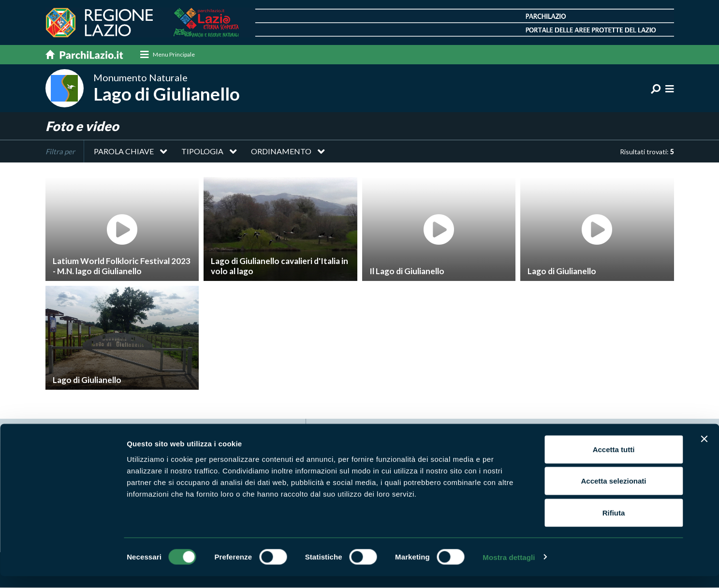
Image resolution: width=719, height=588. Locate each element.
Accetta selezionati (613, 493)
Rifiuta (614, 524)
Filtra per (60, 152)
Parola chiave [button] (124, 152)
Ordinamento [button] (281, 152)
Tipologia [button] (202, 152)
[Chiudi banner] (704, 451)
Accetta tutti (614, 461)
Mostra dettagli (509, 569)
